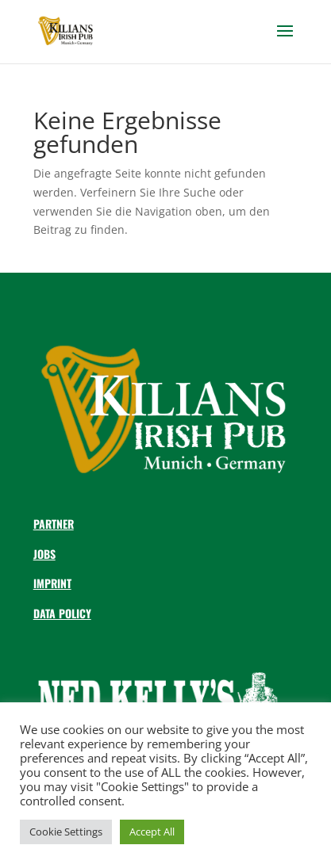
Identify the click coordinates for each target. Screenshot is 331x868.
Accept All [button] (152, 832)
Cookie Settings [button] (66, 832)
